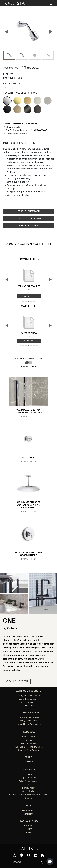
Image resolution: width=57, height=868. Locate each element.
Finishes (28, 740)
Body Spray (29, 458)
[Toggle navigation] (52, 3)
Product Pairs (28, 367)
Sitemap (28, 798)
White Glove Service (29, 781)
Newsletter (28, 762)
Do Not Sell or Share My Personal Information (28, 795)
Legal (29, 785)
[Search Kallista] (25, 862)
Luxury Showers (28, 703)
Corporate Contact (29, 778)
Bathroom (18, 124)
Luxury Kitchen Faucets (28, 718)
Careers (28, 775)
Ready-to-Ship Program (28, 750)
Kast (29, 836)
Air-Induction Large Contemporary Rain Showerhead (28, 505)
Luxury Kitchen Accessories (28, 724)
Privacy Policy (28, 788)
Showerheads (13, 127)
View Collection (17, 681)
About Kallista (28, 737)
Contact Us (29, 814)
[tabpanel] (28, 469)
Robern (28, 829)
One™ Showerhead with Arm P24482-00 (26, 130)
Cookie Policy (28, 791)
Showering (32, 124)
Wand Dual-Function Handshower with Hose (28, 411)
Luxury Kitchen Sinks (28, 721)
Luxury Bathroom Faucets (29, 696)
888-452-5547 (29, 811)
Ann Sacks (28, 826)
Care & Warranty (29, 226)
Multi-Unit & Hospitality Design (28, 747)
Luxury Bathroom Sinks (28, 699)
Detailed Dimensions (29, 218)
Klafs (29, 832)
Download (29, 296)
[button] (50, 862)
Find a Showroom (29, 211)
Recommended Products (28, 359)
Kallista (7, 124)
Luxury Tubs (28, 706)
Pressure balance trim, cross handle (28, 554)
